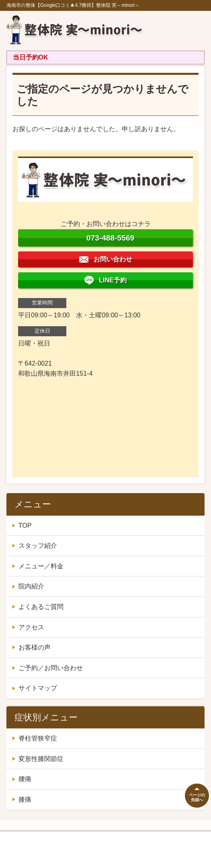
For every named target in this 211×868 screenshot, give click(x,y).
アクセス (31, 627)
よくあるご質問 (41, 607)
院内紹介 (31, 586)
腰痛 (25, 779)
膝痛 (25, 799)
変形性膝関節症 (41, 759)
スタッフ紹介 (38, 546)
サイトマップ (38, 688)
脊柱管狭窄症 (38, 738)
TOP (25, 526)
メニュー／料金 (41, 566)
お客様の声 (35, 647)
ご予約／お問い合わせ (51, 668)
